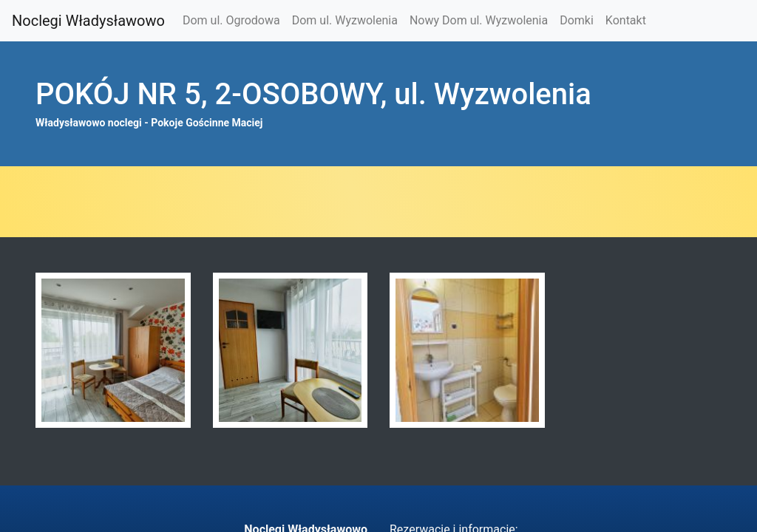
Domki (577, 20)
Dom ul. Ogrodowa (231, 20)
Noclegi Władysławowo (88, 21)
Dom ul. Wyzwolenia (345, 20)
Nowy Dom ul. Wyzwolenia (479, 20)
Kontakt (626, 20)
